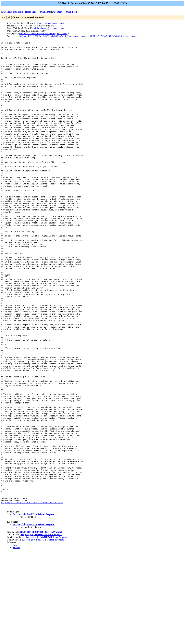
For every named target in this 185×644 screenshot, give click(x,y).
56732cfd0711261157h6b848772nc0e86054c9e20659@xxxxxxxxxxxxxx (53, 36)
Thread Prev (30, 12)
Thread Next (44, 12)
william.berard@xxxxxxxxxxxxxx (49, 28)
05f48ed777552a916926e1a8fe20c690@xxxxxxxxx (43, 33)
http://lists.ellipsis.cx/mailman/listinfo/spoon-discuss (32, 595)
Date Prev (7, 12)
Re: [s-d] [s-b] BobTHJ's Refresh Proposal (34, 607)
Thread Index (71, 12)
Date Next (18, 12)
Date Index (57, 12)
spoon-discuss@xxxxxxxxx (50, 23)
